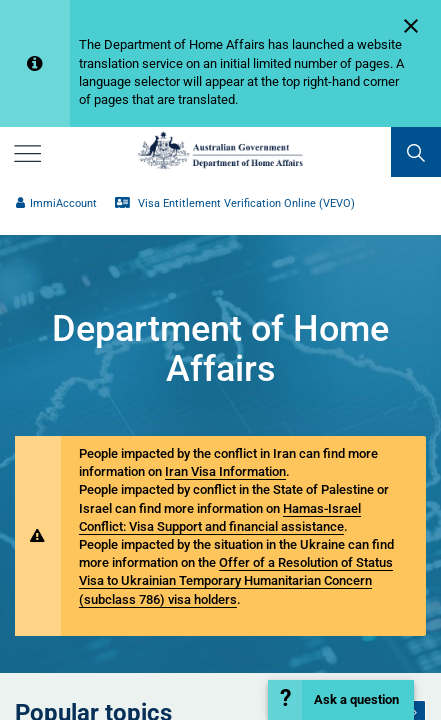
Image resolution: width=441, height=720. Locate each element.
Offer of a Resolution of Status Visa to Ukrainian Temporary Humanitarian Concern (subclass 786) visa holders (236, 580)
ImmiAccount (56, 203)
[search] (416, 152)
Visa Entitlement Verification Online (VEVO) (235, 203)
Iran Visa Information (225, 471)
